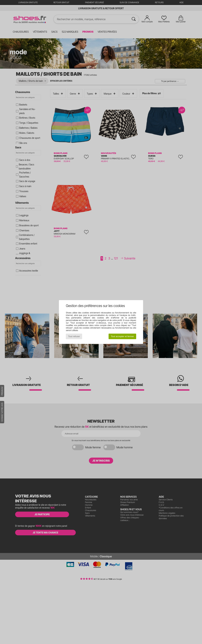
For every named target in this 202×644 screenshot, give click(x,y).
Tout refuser (74, 336)
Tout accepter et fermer (122, 336)
